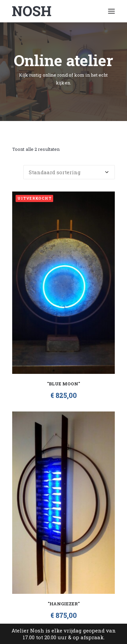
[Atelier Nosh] (32, 11)
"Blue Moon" (63, 384)
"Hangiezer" (64, 604)
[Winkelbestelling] (69, 172)
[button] (111, 11)
